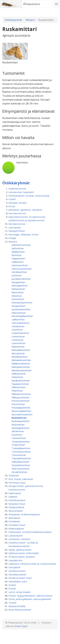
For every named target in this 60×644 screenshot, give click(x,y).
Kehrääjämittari (20, 285)
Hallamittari (18, 262)
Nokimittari (17, 377)
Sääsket (13, 497)
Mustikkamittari (20, 357)
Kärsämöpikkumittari (22, 316)
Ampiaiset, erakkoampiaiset (24, 514)
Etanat (12, 588)
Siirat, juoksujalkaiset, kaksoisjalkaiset (30, 599)
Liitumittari (17, 330)
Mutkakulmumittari (21, 360)
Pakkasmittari (19, 387)
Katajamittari (18, 282)
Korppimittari (19, 306)
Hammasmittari (20, 265)
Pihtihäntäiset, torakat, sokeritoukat (29, 196)
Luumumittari (19, 343)
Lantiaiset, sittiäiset (19, 539)
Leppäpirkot (15, 560)
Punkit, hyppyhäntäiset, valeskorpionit (30, 596)
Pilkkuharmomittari (21, 394)
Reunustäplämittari (21, 411)
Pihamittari (17, 391)
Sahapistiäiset (16, 507)
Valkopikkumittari (20, 462)
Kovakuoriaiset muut (20, 578)
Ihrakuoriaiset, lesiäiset (22, 557)
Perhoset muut (17, 483)
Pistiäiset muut (17, 525)
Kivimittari (17, 296)
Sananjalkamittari (20, 428)
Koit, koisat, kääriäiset (21, 479)
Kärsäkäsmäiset (17, 574)
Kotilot (12, 585)
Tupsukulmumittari (21, 458)
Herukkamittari (19, 272)
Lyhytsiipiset (16, 535)
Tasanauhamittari (21, 441)
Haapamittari (18, 258)
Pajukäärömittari (20, 384)
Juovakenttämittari (21, 279)
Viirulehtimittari (19, 472)
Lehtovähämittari (20, 323)
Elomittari (17, 255)
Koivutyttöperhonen (22, 302)
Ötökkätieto (32, 4)
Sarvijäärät (14, 567)
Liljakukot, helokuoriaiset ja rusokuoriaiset (32, 564)
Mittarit (30, 20)
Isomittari (17, 275)
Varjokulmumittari (21, 465)
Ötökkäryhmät (13, 20)
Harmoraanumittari (22, 269)
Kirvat (12, 206)
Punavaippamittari (21, 408)
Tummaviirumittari (21, 452)
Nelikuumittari (19, 374)
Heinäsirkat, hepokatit (21, 192)
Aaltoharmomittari (21, 245)
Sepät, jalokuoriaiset (20, 550)
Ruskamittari (19, 418)
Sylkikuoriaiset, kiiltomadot (24, 553)
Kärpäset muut (17, 504)
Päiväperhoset (17, 231)
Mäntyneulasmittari (22, 370)
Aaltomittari (18, 248)
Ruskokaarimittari (21, 421)
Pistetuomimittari (21, 401)
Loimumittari (18, 336)
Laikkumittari (18, 319)
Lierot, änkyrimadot (20, 592)
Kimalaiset (14, 521)
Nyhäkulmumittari (21, 380)
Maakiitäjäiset (16, 528)
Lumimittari (18, 340)
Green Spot (21, 626)
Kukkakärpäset (17, 500)
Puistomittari (18, 404)
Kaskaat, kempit (18, 203)
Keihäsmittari (18, 289)
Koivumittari (18, 299)
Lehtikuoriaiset (17, 571)
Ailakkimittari (18, 252)
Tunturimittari (19, 455)
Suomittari (17, 435)
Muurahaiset (16, 511)
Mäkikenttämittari (21, 363)
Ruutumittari (18, 425)
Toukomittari (18, 445)
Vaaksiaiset (15, 493)
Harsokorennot (17, 213)
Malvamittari (18, 347)
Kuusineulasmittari (21, 309)
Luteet (12, 199)
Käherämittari (19, 313)
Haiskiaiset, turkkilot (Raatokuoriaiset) (30, 532)
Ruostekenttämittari (22, 414)
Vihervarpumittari (21, 469)
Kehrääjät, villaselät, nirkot (23, 234)
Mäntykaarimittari (21, 367)
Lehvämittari (18, 326)
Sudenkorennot (17, 189)
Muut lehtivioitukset (20, 610)
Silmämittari (18, 431)
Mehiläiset (14, 518)
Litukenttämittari (20, 333)
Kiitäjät (12, 238)
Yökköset (14, 475)
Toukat (12, 603)
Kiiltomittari (18, 292)
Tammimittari (19, 438)
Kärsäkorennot (17, 224)
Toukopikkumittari (21, 448)
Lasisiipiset (15, 227)
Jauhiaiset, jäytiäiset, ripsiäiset (25, 210)
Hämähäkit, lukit (18, 581)
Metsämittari (18, 353)
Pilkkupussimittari (21, 397)
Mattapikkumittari (21, 350)
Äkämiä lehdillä (17, 606)
